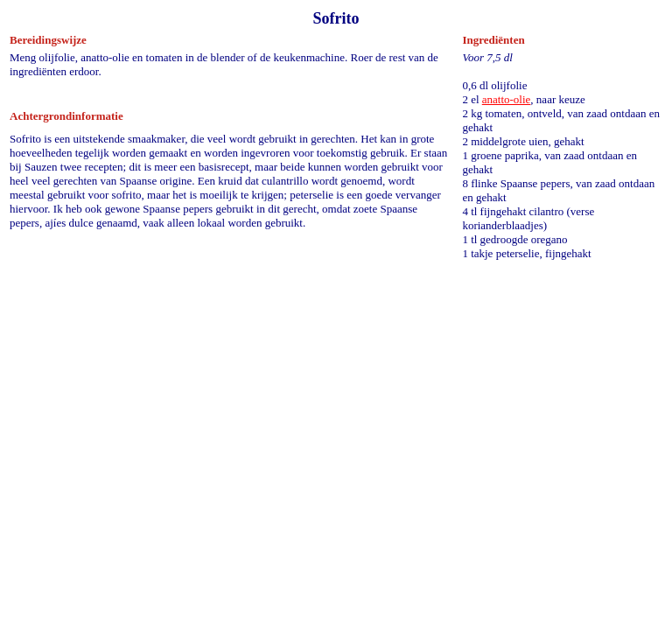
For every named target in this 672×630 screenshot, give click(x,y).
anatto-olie (507, 99)
